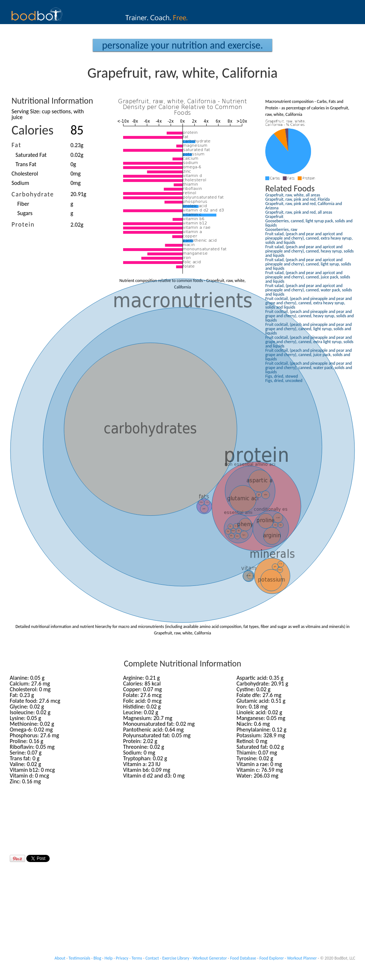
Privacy (122, 958)
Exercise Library (176, 958)
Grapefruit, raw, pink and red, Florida (298, 199)
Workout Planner (302, 958)
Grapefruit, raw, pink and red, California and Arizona (304, 206)
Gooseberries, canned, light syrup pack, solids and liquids (309, 223)
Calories (33, 130)
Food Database (243, 958)
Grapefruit (274, 216)
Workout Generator (210, 958)
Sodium (20, 183)
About (60, 958)
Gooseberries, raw (281, 229)
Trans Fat (26, 164)
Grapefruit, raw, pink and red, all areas (299, 212)
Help (109, 958)
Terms (137, 958)
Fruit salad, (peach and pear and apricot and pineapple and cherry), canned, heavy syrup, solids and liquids (309, 251)
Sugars (25, 213)
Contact (152, 958)
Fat (16, 145)
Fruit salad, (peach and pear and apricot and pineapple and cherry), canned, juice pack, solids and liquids (308, 277)
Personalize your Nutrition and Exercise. (182, 45)
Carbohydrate (33, 194)
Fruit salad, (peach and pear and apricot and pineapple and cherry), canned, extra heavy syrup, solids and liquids (309, 238)
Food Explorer (272, 958)
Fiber (23, 204)
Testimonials (80, 958)
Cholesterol (25, 174)
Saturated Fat (31, 155)
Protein (23, 224)
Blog (97, 958)
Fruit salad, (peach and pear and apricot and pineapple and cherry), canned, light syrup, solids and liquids (308, 264)
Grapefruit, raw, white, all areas (293, 195)
